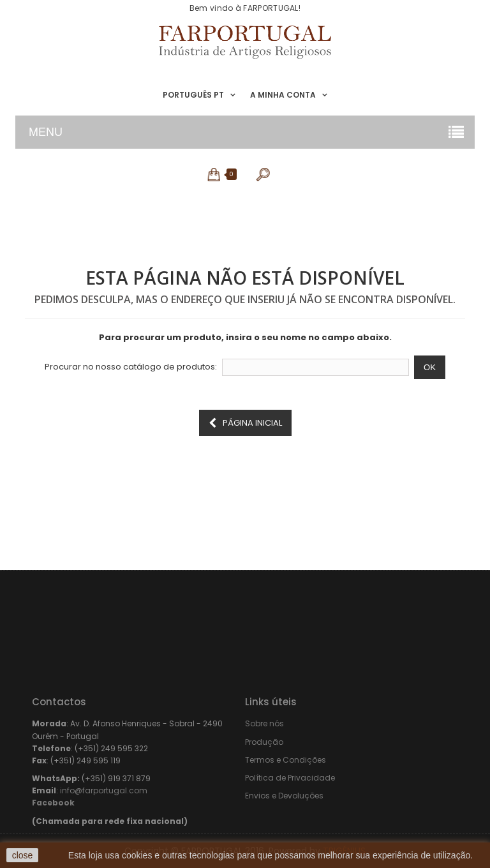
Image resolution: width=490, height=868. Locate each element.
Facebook (53, 803)
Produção (264, 742)
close (23, 855)
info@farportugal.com (104, 790)
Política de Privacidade (290, 778)
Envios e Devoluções (284, 796)
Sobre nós (264, 723)
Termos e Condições (286, 760)
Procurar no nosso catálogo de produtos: (131, 367)
